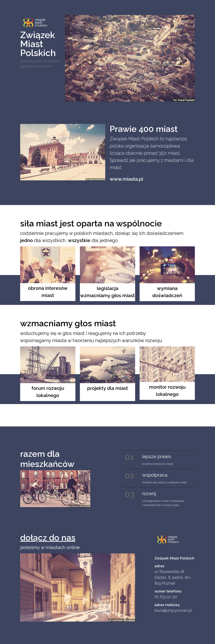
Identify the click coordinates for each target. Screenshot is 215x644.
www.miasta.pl (127, 179)
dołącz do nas (48, 538)
